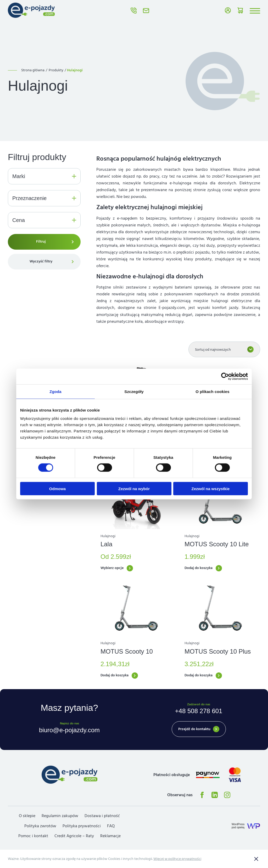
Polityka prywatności (82, 826)
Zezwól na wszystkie (211, 488)
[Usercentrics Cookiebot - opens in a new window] (225, 377)
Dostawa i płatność (102, 816)
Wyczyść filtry (41, 261)
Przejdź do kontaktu (194, 729)
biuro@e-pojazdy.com (146, 10)
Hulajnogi (108, 536)
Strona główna (33, 70)
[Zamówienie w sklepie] (224, 349)
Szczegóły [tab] (134, 392)
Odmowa (57, 488)
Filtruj (41, 242)
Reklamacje (110, 836)
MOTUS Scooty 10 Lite (217, 544)
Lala (106, 544)
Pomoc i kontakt (33, 836)
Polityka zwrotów (40, 826)
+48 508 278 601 (133, 10)
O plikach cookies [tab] (212, 392)
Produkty (56, 70)
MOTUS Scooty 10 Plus (218, 651)
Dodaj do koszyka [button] (199, 568)
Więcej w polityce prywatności (177, 859)
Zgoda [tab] (55, 392)
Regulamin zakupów (60, 816)
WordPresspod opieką (238, 826)
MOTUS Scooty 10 (127, 651)
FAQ (111, 826)
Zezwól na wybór (134, 488)
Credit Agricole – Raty (74, 836)
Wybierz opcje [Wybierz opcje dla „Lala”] (112, 568)
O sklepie (27, 816)
